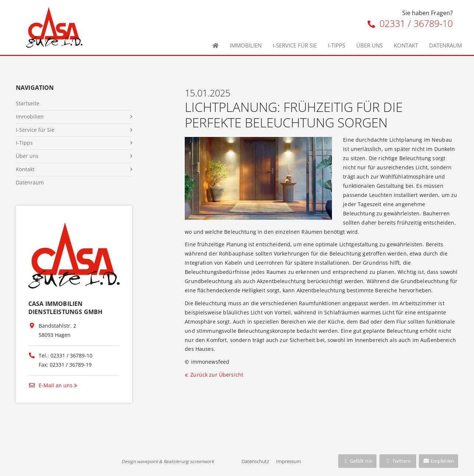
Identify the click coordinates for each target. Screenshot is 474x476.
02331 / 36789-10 (410, 23)
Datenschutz (255, 461)
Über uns (369, 45)
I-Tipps (337, 45)
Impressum (289, 461)
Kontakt (406, 45)
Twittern (398, 461)
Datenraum (445, 45)
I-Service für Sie (295, 45)
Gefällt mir (357, 461)
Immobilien (246, 45)
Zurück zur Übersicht (217, 375)
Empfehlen (438, 461)
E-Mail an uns (50, 385)
